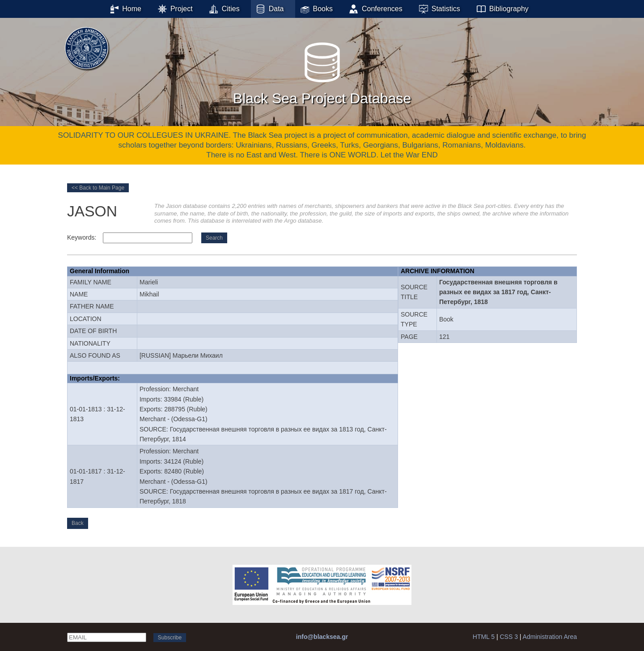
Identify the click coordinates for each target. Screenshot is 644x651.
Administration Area (550, 637)
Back (78, 523)
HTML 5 (484, 637)
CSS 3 (508, 637)
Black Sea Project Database (322, 71)
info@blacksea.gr (322, 637)
